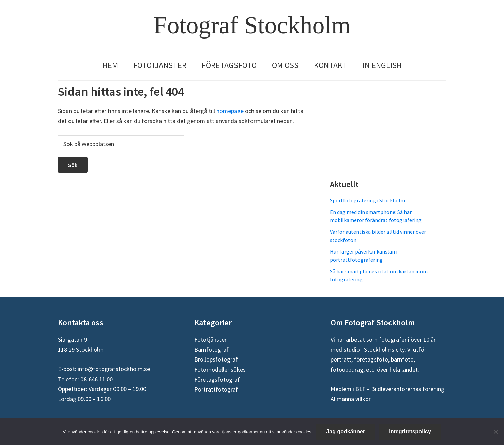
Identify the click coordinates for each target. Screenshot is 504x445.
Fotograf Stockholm (252, 25)
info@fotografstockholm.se (114, 369)
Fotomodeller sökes (220, 370)
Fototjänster (210, 340)
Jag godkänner (346, 432)
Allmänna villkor (351, 399)
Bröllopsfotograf (216, 359)
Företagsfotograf (217, 379)
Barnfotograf (211, 349)
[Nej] (495, 432)
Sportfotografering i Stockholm (368, 200)
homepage (230, 111)
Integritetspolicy (410, 432)
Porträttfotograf (216, 389)
